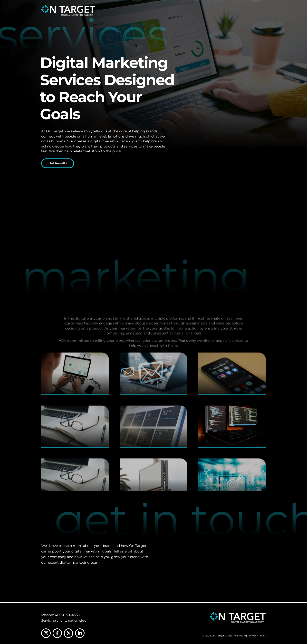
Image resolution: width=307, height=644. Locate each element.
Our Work (215, 10)
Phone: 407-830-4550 (61, 615)
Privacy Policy (257, 636)
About (153, 10)
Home (136, 10)
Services (172, 10)
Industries (193, 10)
